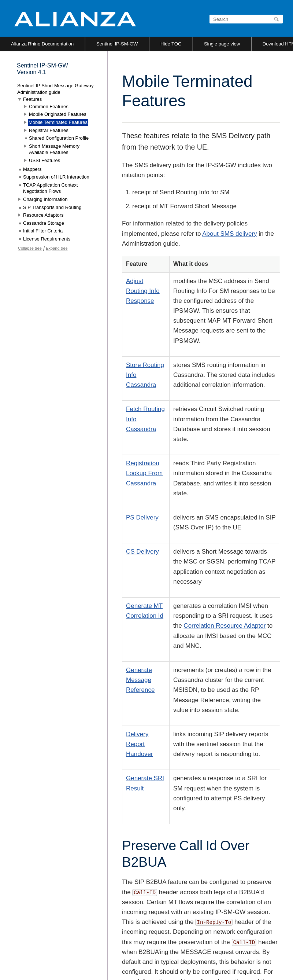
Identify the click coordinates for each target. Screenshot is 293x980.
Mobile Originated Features (58, 114)
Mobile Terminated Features (58, 122)
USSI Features (44, 160)
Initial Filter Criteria (43, 231)
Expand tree (57, 248)
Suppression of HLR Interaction (56, 177)
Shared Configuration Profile (59, 138)
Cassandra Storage (44, 223)
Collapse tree (30, 248)
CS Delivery (142, 552)
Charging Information (45, 199)
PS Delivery (142, 517)
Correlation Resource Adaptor (225, 626)
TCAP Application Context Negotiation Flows (50, 188)
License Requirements (47, 239)
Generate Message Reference (140, 680)
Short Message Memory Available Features (54, 149)
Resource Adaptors (43, 215)
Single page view (222, 44)
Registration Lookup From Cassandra (144, 473)
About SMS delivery (229, 234)
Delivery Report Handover (140, 744)
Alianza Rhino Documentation (42, 44)
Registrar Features (49, 130)
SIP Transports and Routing (52, 207)
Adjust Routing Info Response (143, 291)
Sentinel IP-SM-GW (117, 44)
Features (32, 99)
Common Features (49, 107)
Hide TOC (171, 44)
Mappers (32, 169)
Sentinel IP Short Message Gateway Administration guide (55, 89)
